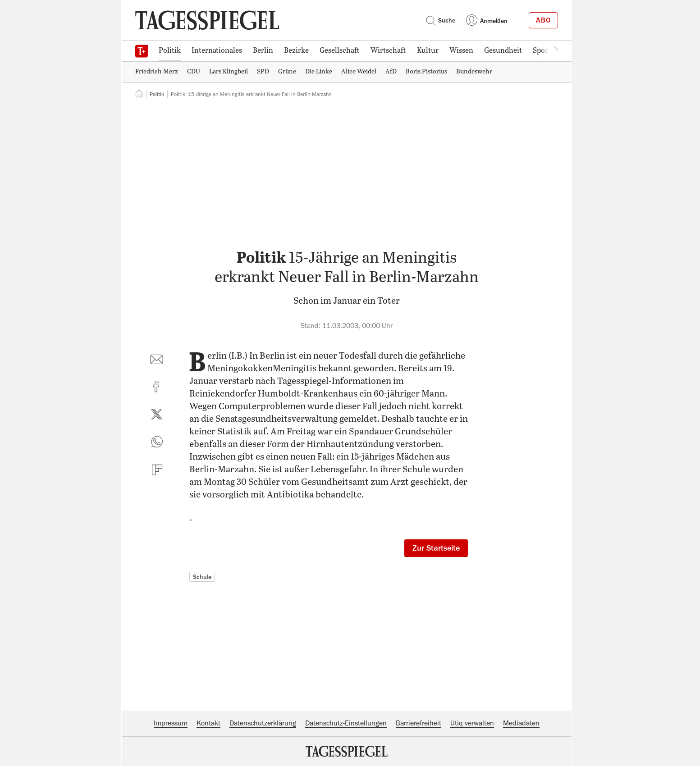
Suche (440, 20)
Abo (543, 20)
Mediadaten (521, 723)
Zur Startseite (436, 548)
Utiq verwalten (472, 723)
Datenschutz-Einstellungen (346, 723)
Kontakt (208, 723)
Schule (202, 577)
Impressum (171, 723)
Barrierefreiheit (419, 723)
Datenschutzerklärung (263, 723)
